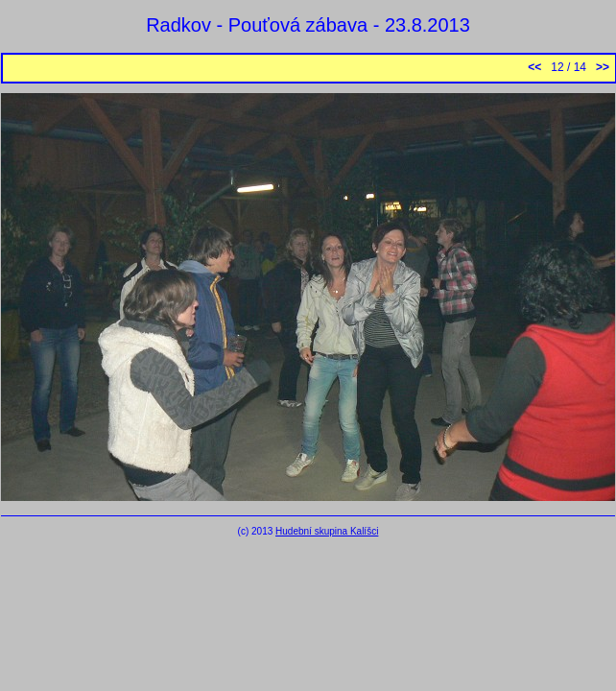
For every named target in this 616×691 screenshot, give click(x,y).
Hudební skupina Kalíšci (327, 531)
